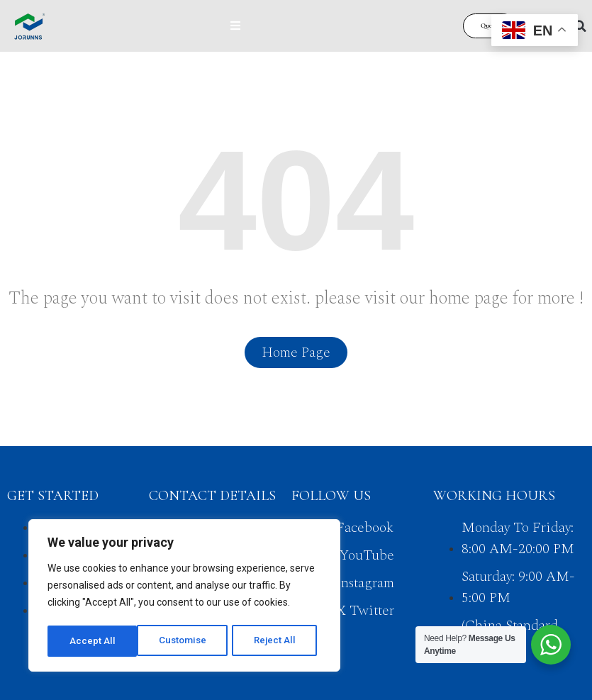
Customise (93, 641)
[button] (580, 26)
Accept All (278, 641)
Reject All (187, 641)
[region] (184, 597)
